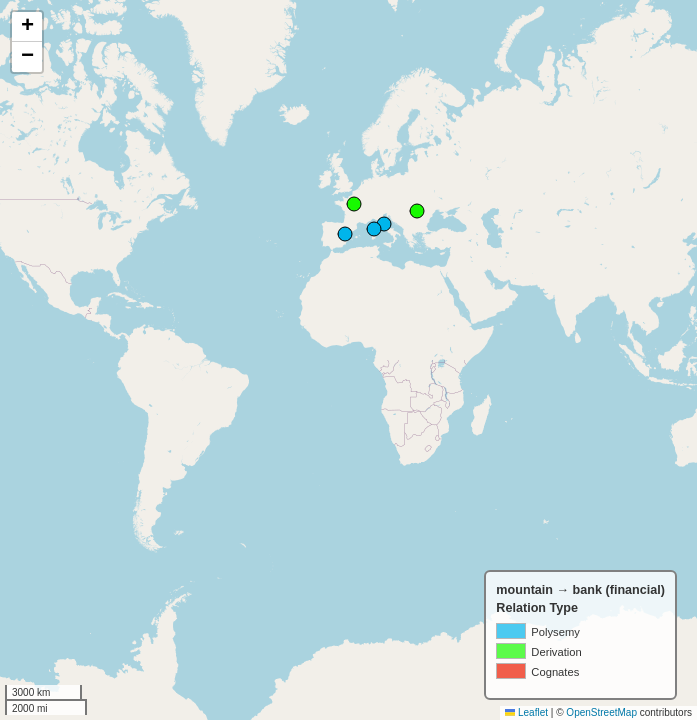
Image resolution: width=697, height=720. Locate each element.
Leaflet (526, 712)
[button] (27, 27)
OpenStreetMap (601, 712)
